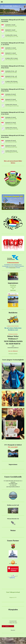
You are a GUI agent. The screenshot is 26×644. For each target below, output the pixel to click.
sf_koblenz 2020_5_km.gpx (11, 35)
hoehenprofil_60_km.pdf (11, 146)
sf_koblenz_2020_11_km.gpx (12, 58)
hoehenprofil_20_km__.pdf (11, 76)
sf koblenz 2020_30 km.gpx (11, 105)
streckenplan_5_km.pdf (10, 25)
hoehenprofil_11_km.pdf (11, 53)
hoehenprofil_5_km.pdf (10, 30)
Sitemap (12, 639)
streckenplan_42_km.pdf (11, 117)
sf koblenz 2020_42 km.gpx (11, 128)
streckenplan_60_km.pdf (11, 141)
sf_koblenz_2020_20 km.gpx (11, 81)
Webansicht (21, 641)
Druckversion (6, 639)
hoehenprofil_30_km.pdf (11, 99)
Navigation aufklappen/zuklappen (13, 2)
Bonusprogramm (12, 268)
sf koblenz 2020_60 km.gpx (11, 151)
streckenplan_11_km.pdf (10, 48)
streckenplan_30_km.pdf (11, 94)
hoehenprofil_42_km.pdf (11, 122)
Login (23, 639)
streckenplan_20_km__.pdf (11, 71)
